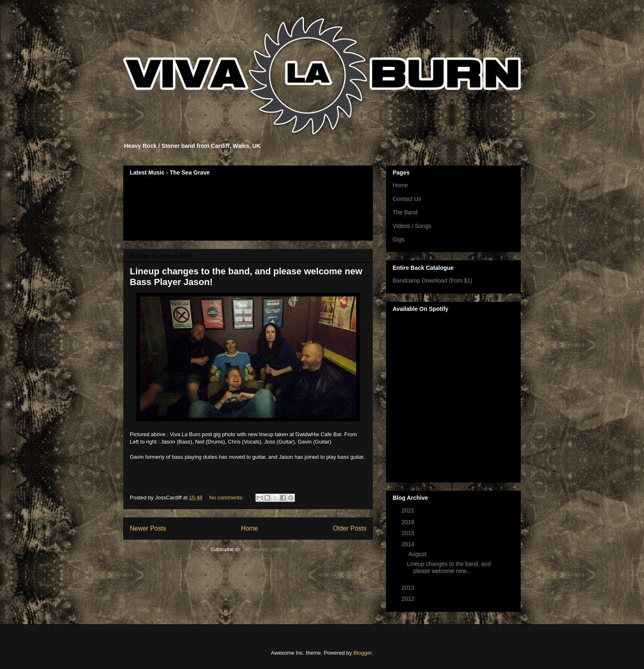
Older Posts (350, 528)
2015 (409, 533)
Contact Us (407, 199)
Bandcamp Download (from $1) (432, 280)
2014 (409, 544)
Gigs (399, 239)
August (418, 554)
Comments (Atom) (264, 549)
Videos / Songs (412, 226)
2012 (409, 599)
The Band (405, 212)
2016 (409, 522)
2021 (409, 510)
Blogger (362, 653)
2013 (409, 588)
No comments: (227, 498)
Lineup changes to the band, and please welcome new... (449, 567)
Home (250, 528)
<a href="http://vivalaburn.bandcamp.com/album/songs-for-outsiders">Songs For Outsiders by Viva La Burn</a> (248, 207)
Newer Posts (148, 528)
